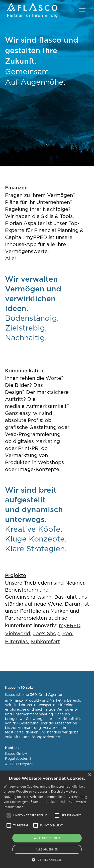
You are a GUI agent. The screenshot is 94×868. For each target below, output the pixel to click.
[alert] (47, 819)
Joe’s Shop (46, 634)
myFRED (70, 626)
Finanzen (16, 188)
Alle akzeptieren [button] (47, 838)
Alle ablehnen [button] (47, 849)
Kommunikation (25, 371)
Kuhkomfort (45, 642)
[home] (32, 10)
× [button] (90, 775)
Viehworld (18, 634)
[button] (79, 11)
